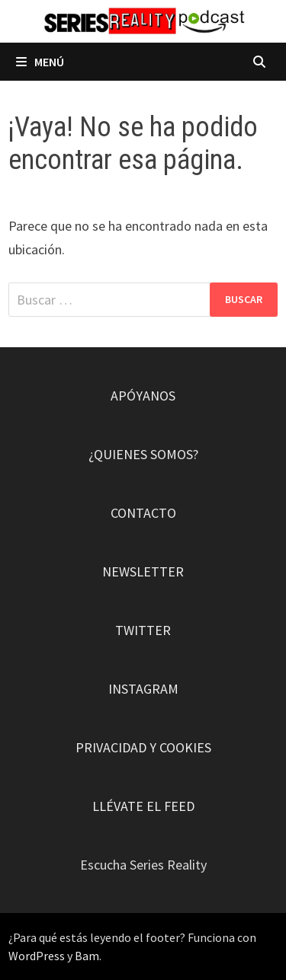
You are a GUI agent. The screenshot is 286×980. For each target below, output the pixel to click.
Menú (40, 62)
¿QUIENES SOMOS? (143, 454)
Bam (87, 956)
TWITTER (143, 630)
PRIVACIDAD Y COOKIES (143, 747)
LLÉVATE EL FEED (143, 806)
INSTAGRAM (143, 689)
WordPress (37, 956)
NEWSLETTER (143, 571)
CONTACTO (143, 513)
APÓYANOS (143, 396)
